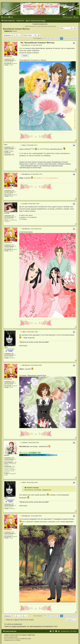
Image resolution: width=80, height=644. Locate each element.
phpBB (16, 635)
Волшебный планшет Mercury (16, 29)
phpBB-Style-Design (26, 639)
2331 (13, 147)
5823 (13, 216)
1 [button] (51, 39)
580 (12, 354)
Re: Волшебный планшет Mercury (37, 43)
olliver (6, 347)
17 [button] (73, 39)
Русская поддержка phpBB (11, 637)
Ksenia (15, 31)
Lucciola (7, 213)
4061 (13, 458)
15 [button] (68, 39)
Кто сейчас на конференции (13, 624)
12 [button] (58, 39)
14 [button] (65, 39)
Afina (6, 145)
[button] (45, 39)
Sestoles (7, 455)
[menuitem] (11, 17)
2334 (13, 59)
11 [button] (55, 39)
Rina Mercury (8, 57)
